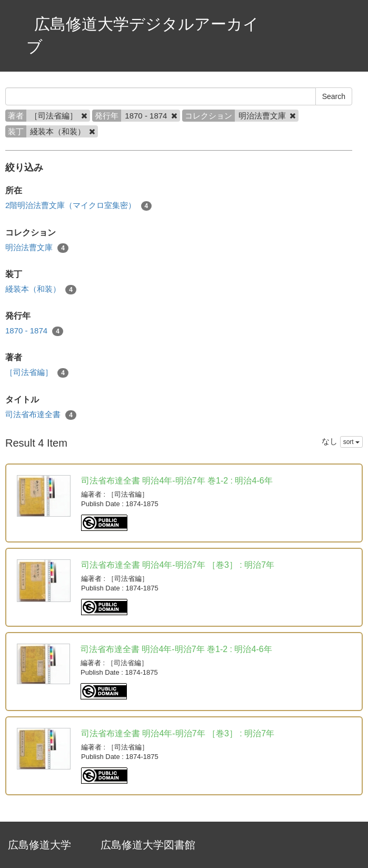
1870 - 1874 (34, 331)
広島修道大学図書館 (148, 845)
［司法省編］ (37, 373)
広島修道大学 (39, 845)
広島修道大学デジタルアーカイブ (143, 35)
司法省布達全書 (41, 415)
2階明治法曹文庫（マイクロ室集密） (78, 206)
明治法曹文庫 (37, 248)
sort (351, 442)
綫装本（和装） (41, 289)
